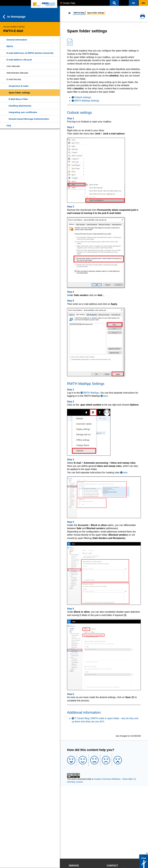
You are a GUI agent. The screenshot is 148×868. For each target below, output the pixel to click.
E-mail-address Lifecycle (19, 60)
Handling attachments (20, 106)
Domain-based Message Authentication (29, 119)
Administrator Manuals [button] (17, 73)
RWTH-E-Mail (79, 13)
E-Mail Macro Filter (18, 99)
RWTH (10, 46)
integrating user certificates (23, 112)
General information (17, 40)
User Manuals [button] (13, 66)
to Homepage (14, 17)
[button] (114, 3)
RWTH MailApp (91, 393)
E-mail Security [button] (14, 79)
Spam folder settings (19, 93)
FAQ (9, 126)
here (106, 396)
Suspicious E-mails (19, 86)
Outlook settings (83, 97)
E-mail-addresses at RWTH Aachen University (30, 53)
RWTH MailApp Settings (87, 101)
